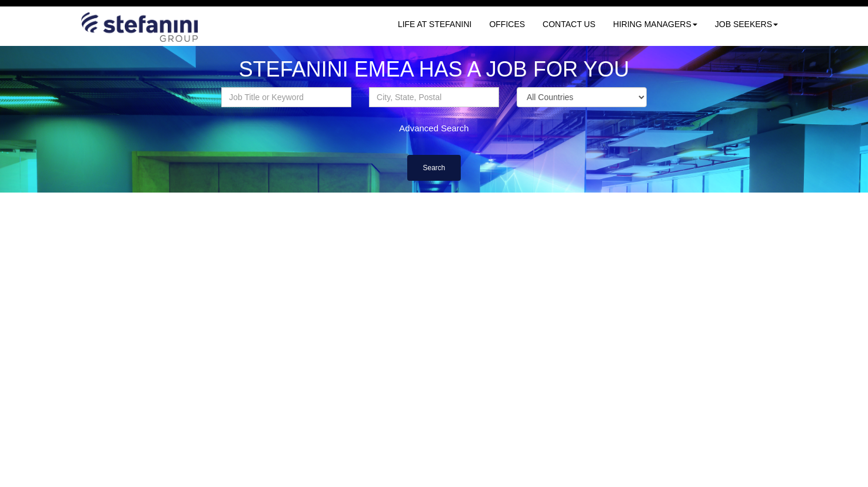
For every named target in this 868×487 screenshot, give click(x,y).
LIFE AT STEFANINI (435, 24)
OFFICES (507, 24)
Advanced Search (434, 128)
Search (434, 168)
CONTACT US (569, 24)
